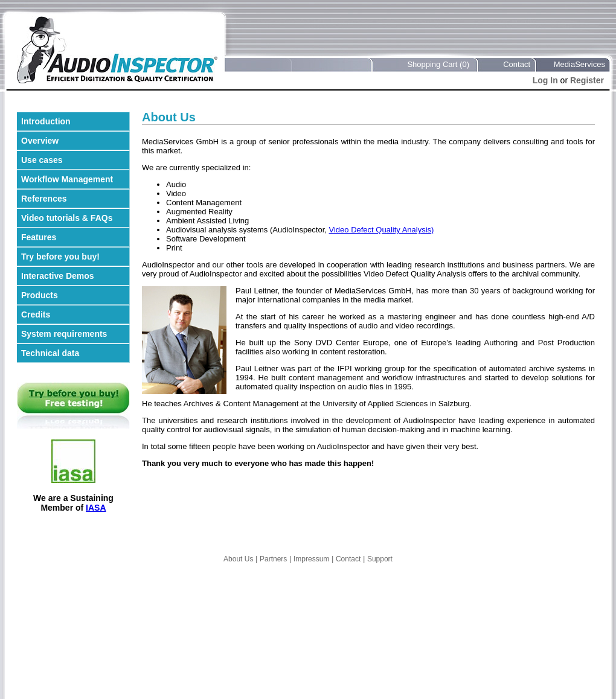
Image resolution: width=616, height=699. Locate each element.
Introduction (46, 121)
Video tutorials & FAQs (67, 218)
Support (380, 559)
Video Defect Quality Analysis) (382, 230)
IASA (96, 508)
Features (39, 237)
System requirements (64, 334)
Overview (40, 141)
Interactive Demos (58, 276)
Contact (517, 64)
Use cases (42, 160)
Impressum (311, 559)
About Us (238, 559)
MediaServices (579, 64)
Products (40, 295)
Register (587, 80)
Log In (545, 80)
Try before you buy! (60, 257)
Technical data (50, 353)
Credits (36, 314)
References (44, 199)
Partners (273, 559)
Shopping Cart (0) (438, 64)
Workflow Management (67, 179)
